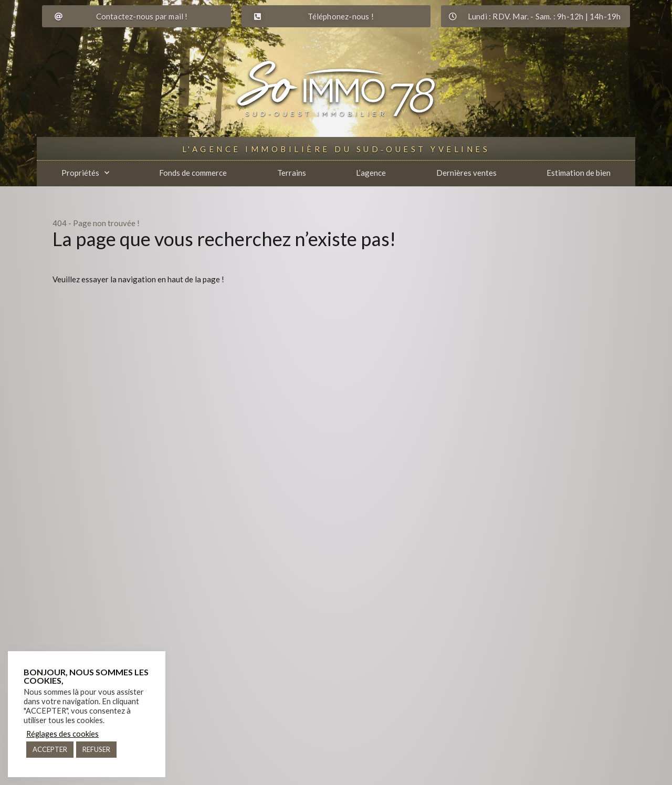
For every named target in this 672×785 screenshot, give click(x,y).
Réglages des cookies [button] (62, 734)
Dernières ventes (466, 173)
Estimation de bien (579, 173)
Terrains (292, 173)
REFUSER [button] (96, 749)
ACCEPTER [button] (50, 749)
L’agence (371, 173)
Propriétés (85, 173)
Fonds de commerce (193, 173)
